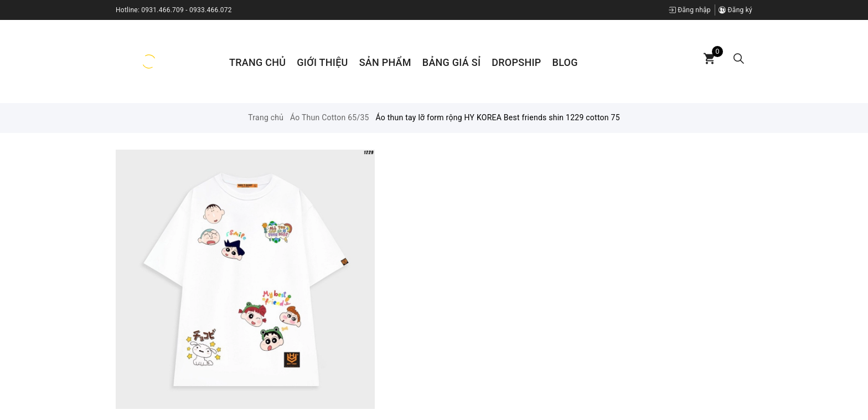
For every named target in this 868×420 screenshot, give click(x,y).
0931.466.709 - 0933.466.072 (187, 10)
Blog (565, 62)
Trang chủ (257, 62)
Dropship (516, 62)
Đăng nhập (690, 10)
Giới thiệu (322, 62)
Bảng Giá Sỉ (451, 62)
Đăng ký (735, 10)
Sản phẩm (385, 62)
